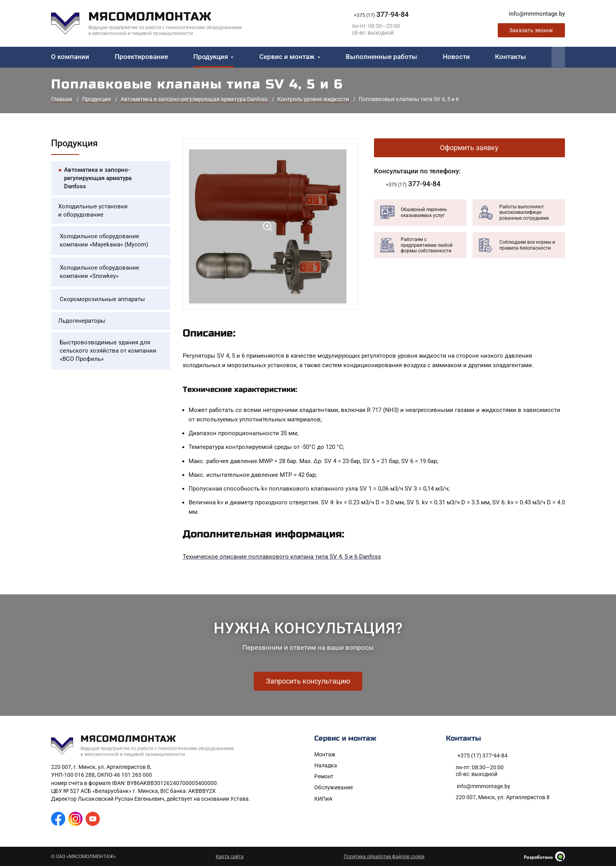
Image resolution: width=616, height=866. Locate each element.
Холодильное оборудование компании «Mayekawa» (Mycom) (104, 240)
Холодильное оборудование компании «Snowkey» (99, 272)
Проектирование (141, 57)
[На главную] (152, 23)
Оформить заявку (469, 148)
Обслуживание (334, 787)
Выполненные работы (381, 57)
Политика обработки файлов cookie (384, 857)
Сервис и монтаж (287, 57)
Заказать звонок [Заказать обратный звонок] (531, 30)
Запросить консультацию (308, 681)
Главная (62, 99)
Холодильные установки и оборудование (93, 211)
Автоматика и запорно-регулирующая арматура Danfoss (194, 99)
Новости (456, 57)
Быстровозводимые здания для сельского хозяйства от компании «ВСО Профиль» (108, 351)
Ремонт (324, 776)
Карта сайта (230, 857)
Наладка (326, 765)
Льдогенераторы (82, 321)
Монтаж (325, 754)
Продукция (211, 57)
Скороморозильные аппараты (102, 299)
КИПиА (323, 799)
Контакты (511, 57)
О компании (70, 57)
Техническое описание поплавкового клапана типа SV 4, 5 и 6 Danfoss (282, 557)
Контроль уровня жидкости (313, 99)
